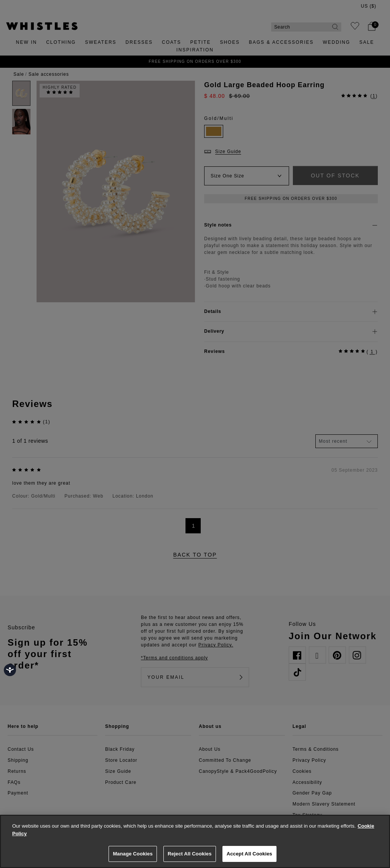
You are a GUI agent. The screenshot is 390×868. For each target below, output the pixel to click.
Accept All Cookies (249, 854)
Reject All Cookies (189, 854)
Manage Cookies (133, 854)
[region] (195, 841)
